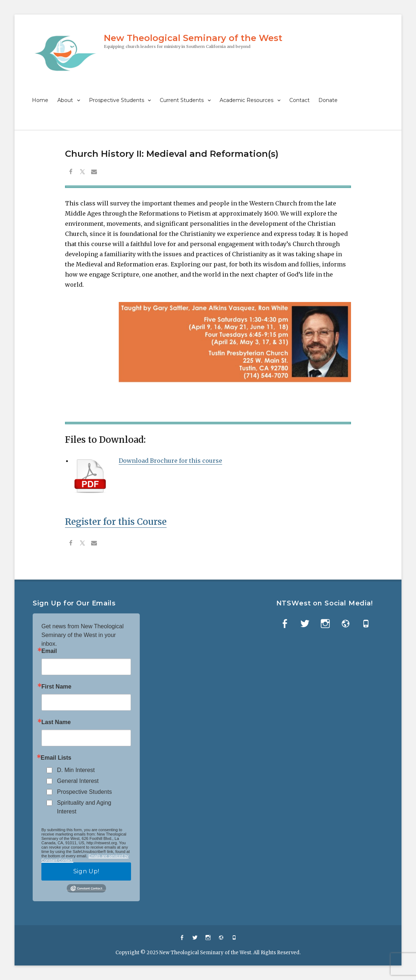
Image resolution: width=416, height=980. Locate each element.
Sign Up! (86, 871)
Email (49, 651)
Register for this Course (116, 522)
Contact (299, 100)
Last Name (56, 722)
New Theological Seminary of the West (193, 38)
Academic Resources (246, 100)
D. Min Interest (76, 770)
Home (40, 100)
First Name (56, 687)
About (65, 100)
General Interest (78, 781)
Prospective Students (117, 100)
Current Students (182, 100)
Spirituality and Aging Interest (84, 807)
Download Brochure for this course (170, 461)
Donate (328, 100)
